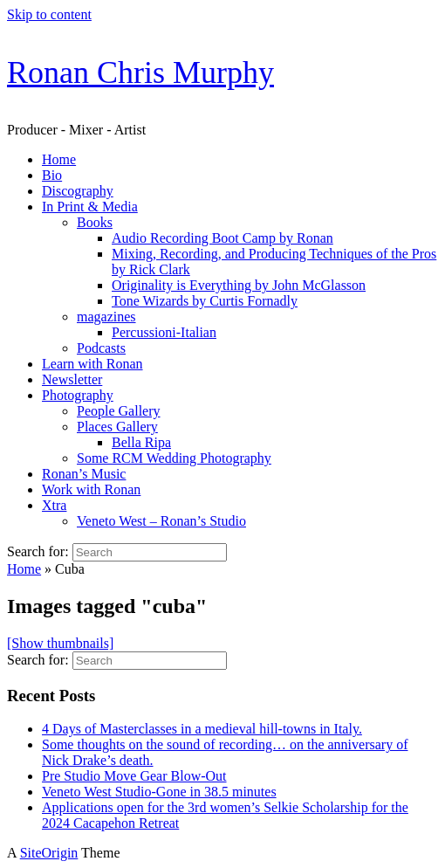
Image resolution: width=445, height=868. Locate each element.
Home (59, 159)
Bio (52, 175)
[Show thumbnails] (60, 643)
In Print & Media (90, 207)
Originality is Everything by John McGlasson (239, 285)
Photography (78, 395)
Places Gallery (117, 427)
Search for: (38, 551)
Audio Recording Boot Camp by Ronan (222, 238)
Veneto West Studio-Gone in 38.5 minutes (159, 792)
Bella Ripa (141, 442)
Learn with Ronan (92, 364)
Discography (78, 191)
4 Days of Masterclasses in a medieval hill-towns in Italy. (202, 729)
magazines (106, 317)
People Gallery (119, 411)
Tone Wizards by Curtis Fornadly (205, 301)
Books (95, 222)
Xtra (54, 505)
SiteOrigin (49, 853)
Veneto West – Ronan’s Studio (161, 521)
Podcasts (101, 348)
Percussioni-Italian (164, 332)
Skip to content (49, 14)
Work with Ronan (91, 489)
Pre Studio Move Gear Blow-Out (134, 776)
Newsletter (72, 379)
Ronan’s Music (84, 474)
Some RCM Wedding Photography (174, 458)
